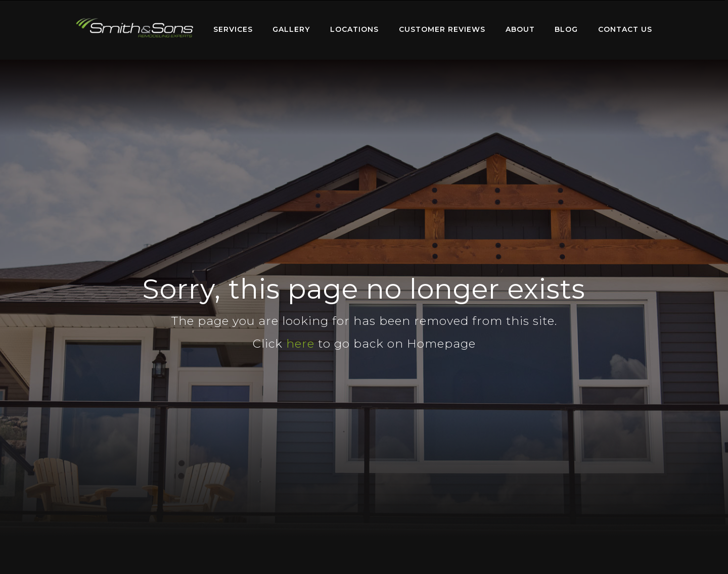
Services (233, 29)
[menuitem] (134, 30)
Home (134, 28)
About (520, 29)
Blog (566, 29)
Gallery (291, 29)
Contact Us (625, 29)
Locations (354, 29)
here (300, 344)
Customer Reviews (442, 29)
